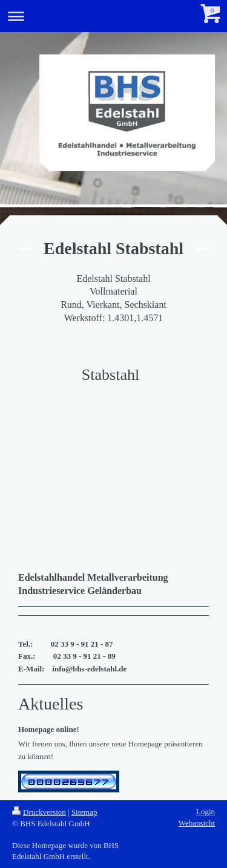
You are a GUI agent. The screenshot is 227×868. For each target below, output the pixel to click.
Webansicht (197, 823)
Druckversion (39, 812)
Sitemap (84, 812)
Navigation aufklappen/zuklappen (113, 16)
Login (206, 811)
